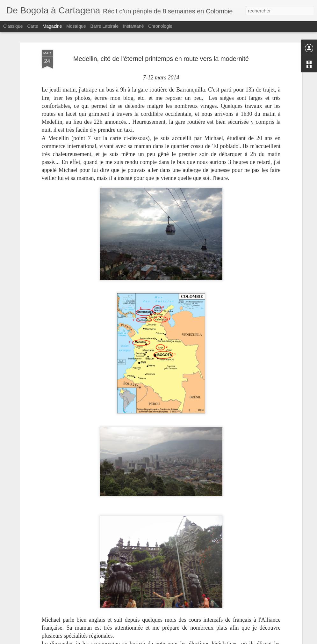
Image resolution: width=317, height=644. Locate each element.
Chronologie (160, 26)
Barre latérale (104, 26)
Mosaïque (76, 26)
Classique (13, 26)
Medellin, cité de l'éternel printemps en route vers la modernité (161, 59)
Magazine (52, 26)
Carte (32, 26)
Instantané (133, 26)
